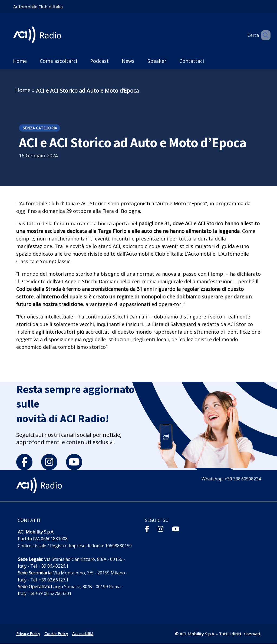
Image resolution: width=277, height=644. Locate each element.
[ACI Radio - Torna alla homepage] (39, 35)
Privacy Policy (28, 634)
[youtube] (74, 462)
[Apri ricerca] (264, 35)
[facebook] (24, 462)
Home (23, 90)
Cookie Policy (56, 634)
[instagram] (49, 462)
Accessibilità (83, 634)
